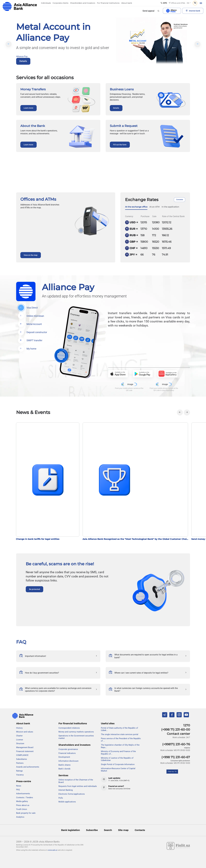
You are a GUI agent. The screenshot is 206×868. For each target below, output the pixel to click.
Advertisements (23, 794)
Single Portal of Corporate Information (118, 764)
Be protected (35, 589)
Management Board (25, 748)
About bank (23, 724)
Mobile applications (67, 802)
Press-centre (24, 781)
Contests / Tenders (25, 798)
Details (23, 61)
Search (108, 830)
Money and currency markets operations (76, 732)
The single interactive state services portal (120, 735)
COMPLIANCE (22, 755)
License (20, 740)
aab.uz (20, 7)
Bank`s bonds (64, 769)
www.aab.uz (53, 850)
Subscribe (92, 830)
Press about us (23, 805)
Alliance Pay (22, 56)
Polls (61, 798)
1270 (187, 725)
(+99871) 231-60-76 (176, 744)
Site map (123, 830)
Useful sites (108, 724)
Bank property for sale (26, 813)
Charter (19, 736)
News (19, 786)
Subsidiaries (22, 759)
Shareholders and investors (74, 745)
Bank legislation (70, 830)
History (19, 728)
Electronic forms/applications (72, 794)
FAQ (21, 642)
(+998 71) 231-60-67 (176, 757)
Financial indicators (67, 753)
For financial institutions (73, 724)
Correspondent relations (69, 728)
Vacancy (20, 775)
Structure (20, 744)
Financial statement (25, 751)
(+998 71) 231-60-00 (176, 730)
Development (64, 757)
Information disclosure (68, 761)
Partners (20, 763)
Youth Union (22, 809)
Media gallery (22, 801)
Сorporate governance (68, 749)
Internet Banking (66, 790)
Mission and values (25, 732)
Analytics (20, 817)
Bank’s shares (65, 765)
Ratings (19, 771)
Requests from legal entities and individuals (78, 786)
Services (63, 776)
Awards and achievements (28, 767)
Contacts (140, 830)
